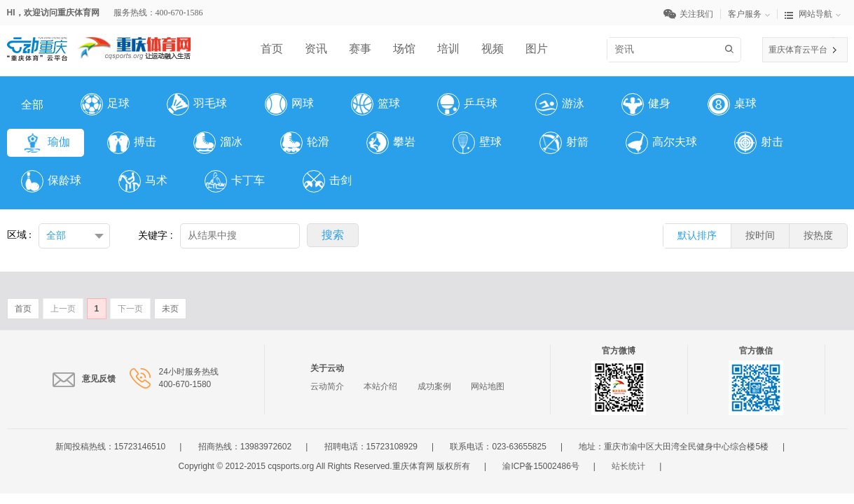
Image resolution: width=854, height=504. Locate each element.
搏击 (132, 143)
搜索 (732, 49)
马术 (143, 181)
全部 (32, 105)
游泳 (560, 104)
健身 (646, 104)
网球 (289, 104)
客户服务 (753, 14)
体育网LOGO (135, 43)
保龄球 (51, 181)
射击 (759, 143)
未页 (170, 309)
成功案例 (434, 386)
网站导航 (813, 14)
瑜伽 (46, 143)
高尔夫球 (661, 143)
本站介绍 (380, 386)
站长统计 (628, 466)
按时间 (760, 236)
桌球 (732, 104)
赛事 (360, 49)
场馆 (404, 49)
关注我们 (692, 14)
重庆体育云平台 (798, 50)
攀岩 (391, 143)
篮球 (376, 104)
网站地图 (488, 386)
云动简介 (327, 386)
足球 (105, 104)
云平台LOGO (37, 43)
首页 (272, 49)
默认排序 (697, 236)
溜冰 (218, 143)
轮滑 (305, 143)
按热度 (818, 236)
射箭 (564, 143)
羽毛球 (197, 104)
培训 (448, 49)
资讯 (316, 49)
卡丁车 (235, 181)
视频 (493, 49)
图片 (537, 49)
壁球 (477, 143)
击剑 (327, 181)
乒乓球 (467, 104)
